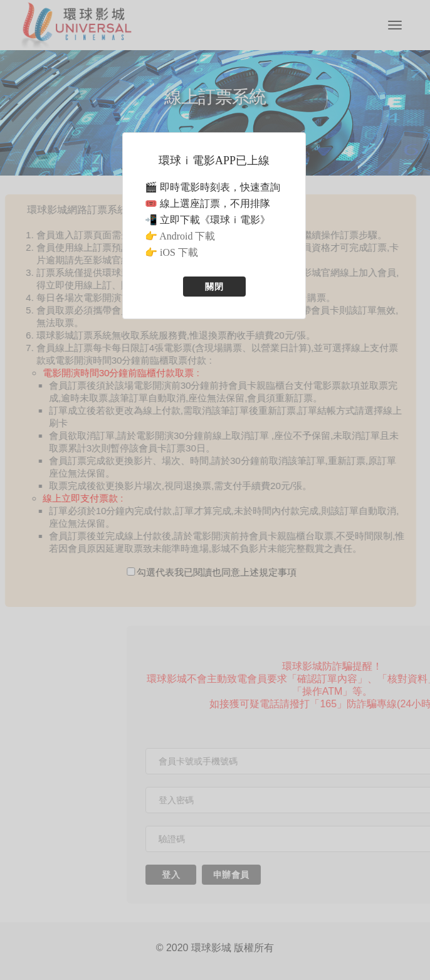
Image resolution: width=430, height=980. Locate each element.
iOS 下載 (179, 252)
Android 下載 (187, 236)
